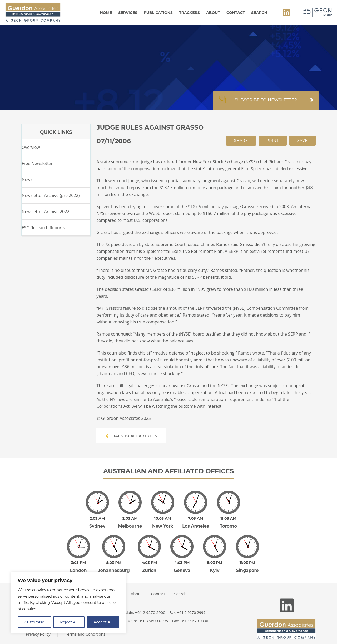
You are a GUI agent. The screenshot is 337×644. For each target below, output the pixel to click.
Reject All (69, 622)
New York (163, 522)
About (213, 13)
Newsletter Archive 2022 (45, 212)
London (78, 563)
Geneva (182, 563)
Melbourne (130, 522)
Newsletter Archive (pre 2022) (51, 195)
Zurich (149, 563)
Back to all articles (131, 436)
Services (128, 13)
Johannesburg (114, 563)
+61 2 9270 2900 (150, 605)
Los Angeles (195, 522)
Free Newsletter (37, 163)
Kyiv (215, 563)
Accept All (103, 622)
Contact (236, 13)
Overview (31, 147)
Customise (34, 622)
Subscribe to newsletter (266, 103)
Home (106, 13)
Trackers (189, 13)
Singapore (247, 563)
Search (259, 13)
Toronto (228, 522)
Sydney (97, 522)
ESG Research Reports (43, 228)
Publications (158, 13)
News (27, 179)
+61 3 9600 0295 (153, 613)
